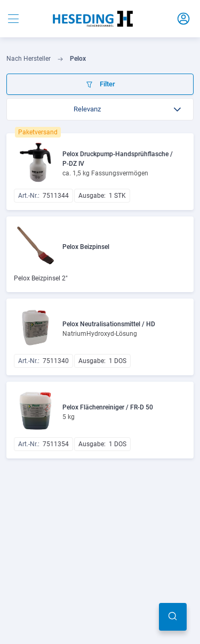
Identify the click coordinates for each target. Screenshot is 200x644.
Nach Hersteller (29, 59)
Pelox (78, 59)
